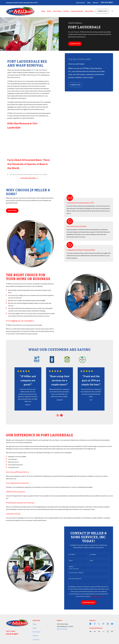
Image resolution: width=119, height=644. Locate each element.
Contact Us (102, 11)
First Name (74, 554)
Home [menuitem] (43, 11)
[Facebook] (95, 624)
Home (34, 624)
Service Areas (80, 3)
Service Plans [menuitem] (89, 11)
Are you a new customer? (78, 573)
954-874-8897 (107, 2)
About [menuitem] (49, 11)
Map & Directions (62, 629)
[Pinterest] (103, 624)
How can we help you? (77, 579)
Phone (73, 561)
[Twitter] (99, 624)
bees (35, 70)
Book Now (12, 211)
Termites (35, 636)
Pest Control (37, 632)
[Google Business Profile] (90, 624)
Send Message (91, 603)
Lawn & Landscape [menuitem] (77, 11)
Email (94, 561)
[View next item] (61, 415)
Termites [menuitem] (66, 11)
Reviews (96, 3)
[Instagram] (108, 624)
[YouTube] (112, 624)
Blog (89, 3)
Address (74, 567)
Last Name (95, 554)
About (35, 628)
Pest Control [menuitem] (57, 11)
